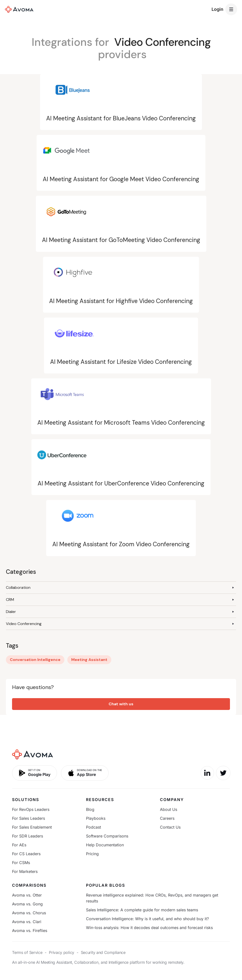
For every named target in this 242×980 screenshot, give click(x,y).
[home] (19, 9)
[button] (231, 9)
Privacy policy (62, 952)
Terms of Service (27, 952)
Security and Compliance (103, 952)
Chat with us (121, 704)
